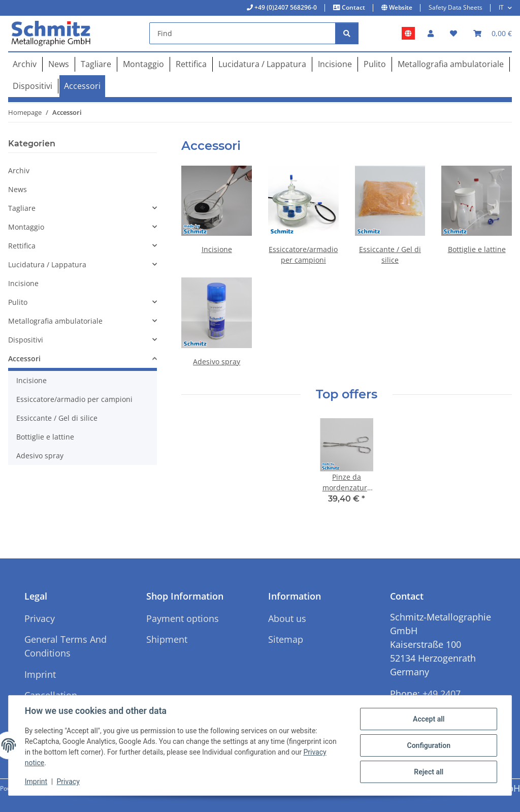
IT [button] (501, 7)
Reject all (429, 772)
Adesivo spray (217, 362)
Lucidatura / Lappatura (47, 264)
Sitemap (286, 639)
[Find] (242, 33)
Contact (353, 7)
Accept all (429, 719)
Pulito (18, 302)
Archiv (19, 170)
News (18, 189)
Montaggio (26, 227)
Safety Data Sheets (456, 7)
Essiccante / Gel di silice (57, 418)
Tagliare (22, 208)
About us (287, 618)
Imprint (36, 782)
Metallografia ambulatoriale (55, 321)
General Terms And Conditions (66, 646)
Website (400, 7)
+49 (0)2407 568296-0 (285, 7)
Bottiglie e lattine (477, 249)
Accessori (24, 358)
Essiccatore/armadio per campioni (74, 399)
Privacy (68, 782)
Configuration (428, 745)
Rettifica (22, 246)
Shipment (167, 639)
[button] (431, 33)
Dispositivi (26, 340)
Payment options (183, 618)
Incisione (217, 249)
